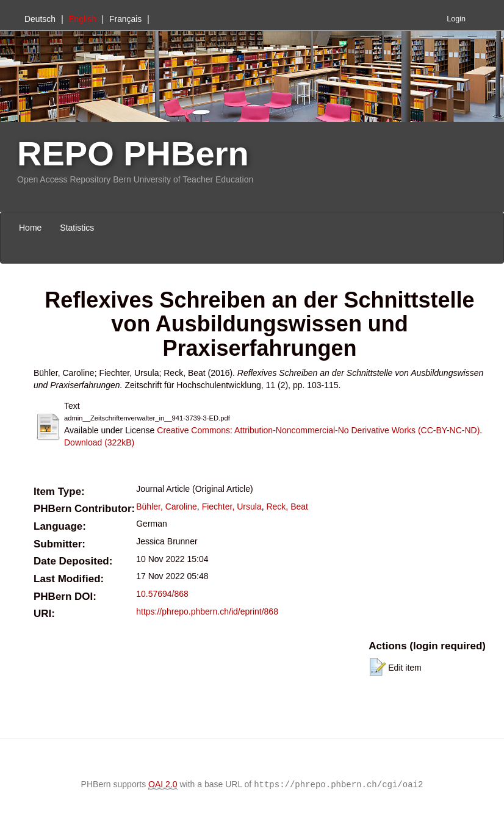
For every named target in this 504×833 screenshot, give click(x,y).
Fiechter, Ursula (232, 507)
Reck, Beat (287, 507)
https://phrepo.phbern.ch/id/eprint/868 (207, 611)
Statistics (77, 228)
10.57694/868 (162, 594)
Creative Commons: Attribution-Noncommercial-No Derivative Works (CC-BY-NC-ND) (318, 430)
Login (456, 19)
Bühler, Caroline (167, 507)
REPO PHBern (133, 153)
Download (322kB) (99, 442)
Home (30, 228)
